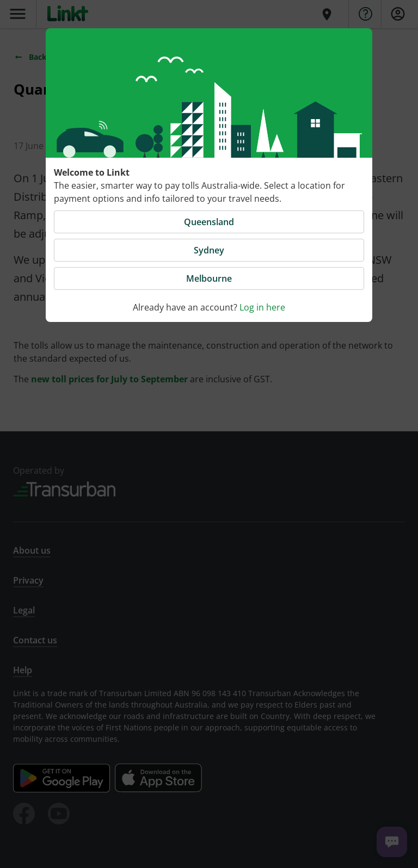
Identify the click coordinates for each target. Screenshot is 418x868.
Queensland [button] (209, 222)
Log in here (262, 307)
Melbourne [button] (209, 278)
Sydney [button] (209, 250)
